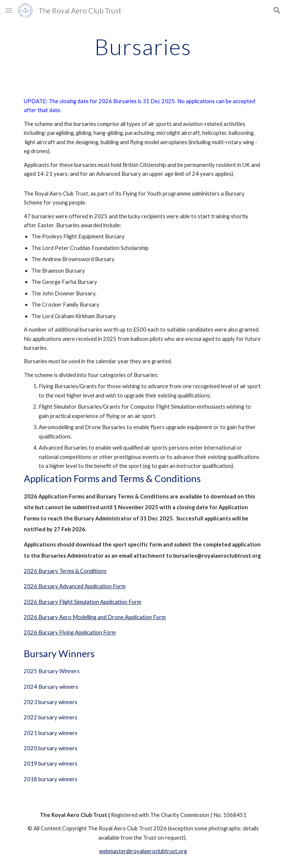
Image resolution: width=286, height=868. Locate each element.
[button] (9, 10)
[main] (143, 47)
